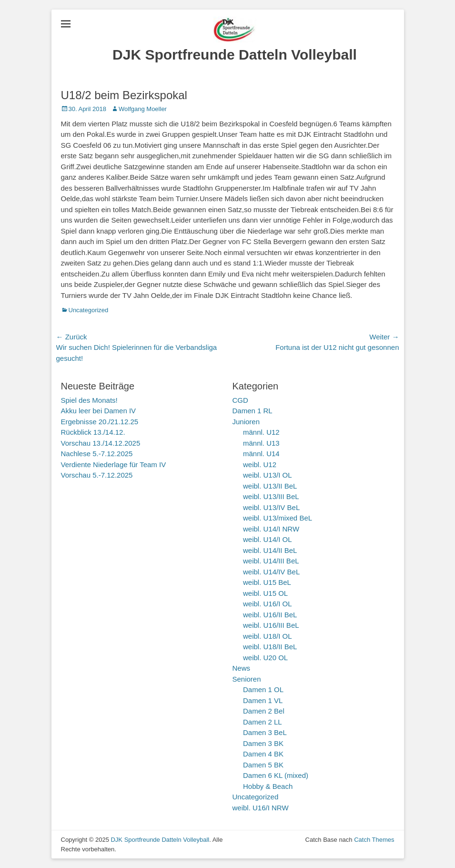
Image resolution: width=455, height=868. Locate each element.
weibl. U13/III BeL (271, 496)
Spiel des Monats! (89, 400)
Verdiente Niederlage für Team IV (114, 465)
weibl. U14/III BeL (271, 561)
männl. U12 (261, 432)
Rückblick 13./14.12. (93, 432)
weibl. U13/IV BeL (271, 507)
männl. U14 (261, 454)
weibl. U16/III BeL (271, 625)
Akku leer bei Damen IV (99, 411)
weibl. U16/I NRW (261, 808)
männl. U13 (261, 443)
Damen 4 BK (263, 754)
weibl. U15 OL (265, 593)
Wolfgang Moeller (143, 109)
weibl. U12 (260, 465)
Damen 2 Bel (264, 711)
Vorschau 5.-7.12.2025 (97, 475)
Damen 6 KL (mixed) (276, 775)
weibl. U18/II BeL (270, 647)
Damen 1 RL (253, 411)
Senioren (247, 679)
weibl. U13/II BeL (270, 486)
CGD (240, 400)
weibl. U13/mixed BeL (278, 518)
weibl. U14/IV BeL (271, 572)
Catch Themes (374, 840)
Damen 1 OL (263, 689)
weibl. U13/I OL (268, 475)
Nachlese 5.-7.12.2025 (97, 454)
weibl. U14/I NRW (271, 529)
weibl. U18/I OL (268, 636)
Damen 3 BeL (265, 732)
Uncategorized (89, 310)
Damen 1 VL (263, 700)
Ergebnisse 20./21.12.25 (100, 422)
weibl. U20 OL (265, 658)
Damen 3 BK (263, 743)
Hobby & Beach (268, 786)
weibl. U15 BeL (267, 582)
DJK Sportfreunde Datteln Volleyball (235, 55)
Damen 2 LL (263, 722)
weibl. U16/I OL (268, 604)
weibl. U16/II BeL (270, 615)
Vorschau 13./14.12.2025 (101, 443)
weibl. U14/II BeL (270, 550)
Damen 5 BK (263, 765)
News (242, 668)
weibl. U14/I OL (268, 539)
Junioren (246, 422)
